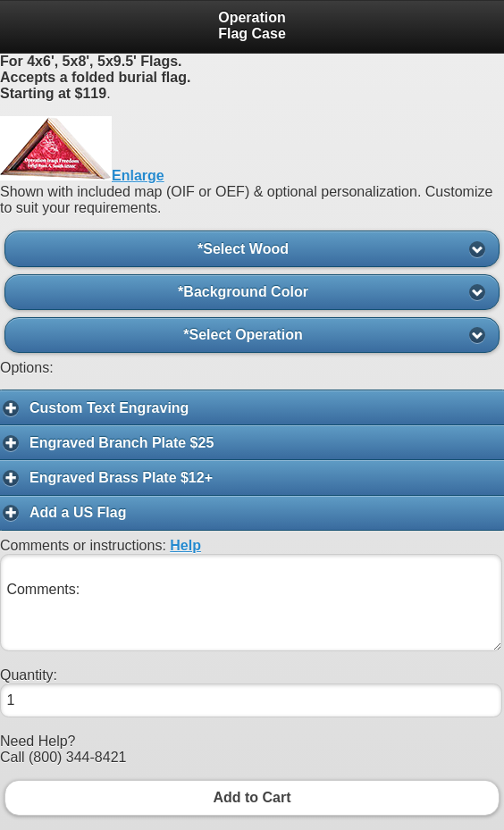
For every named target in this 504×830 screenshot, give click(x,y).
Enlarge (138, 176)
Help (185, 545)
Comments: (251, 603)
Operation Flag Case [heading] (252, 25)
